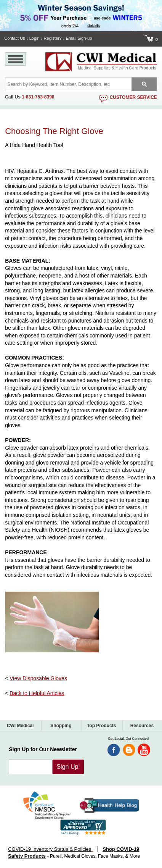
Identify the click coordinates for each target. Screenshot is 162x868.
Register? (53, 38)
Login (34, 38)
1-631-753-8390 (38, 97)
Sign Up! (68, 767)
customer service (133, 97)
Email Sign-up (79, 38)
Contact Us (14, 38)
